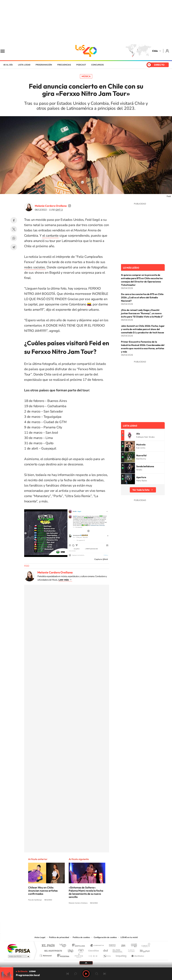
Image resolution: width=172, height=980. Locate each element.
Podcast (81, 65)
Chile (155, 51)
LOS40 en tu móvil (129, 937)
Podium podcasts (79, 955)
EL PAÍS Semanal (118, 950)
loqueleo (121, 955)
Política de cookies (81, 937)
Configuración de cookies (105, 937)
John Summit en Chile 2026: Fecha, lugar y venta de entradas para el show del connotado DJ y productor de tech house (143, 329)
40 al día (8, 65)
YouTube (79, 915)
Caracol (145, 946)
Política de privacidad (59, 937)
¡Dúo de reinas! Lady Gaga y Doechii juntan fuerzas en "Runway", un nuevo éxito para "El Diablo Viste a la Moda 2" (142, 313)
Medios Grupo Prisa (19, 956)
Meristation (137, 955)
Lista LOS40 (24, 65)
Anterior (68, 974)
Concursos (98, 65)
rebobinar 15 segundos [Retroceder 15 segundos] (75, 974)
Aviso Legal (40, 937)
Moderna (62, 955)
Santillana (79, 946)
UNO (71, 950)
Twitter (14, 229)
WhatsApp (14, 238)
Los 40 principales (64, 946)
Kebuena (142, 950)
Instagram (73, 915)
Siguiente (105, 974)
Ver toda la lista (141, 490)
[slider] (86, 967)
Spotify (99, 915)
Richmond (46, 955)
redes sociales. (35, 267)
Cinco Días (93, 950)
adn (133, 946)
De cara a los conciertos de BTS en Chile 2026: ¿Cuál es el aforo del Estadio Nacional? (142, 297)
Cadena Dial (106, 950)
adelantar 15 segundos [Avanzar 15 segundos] (97, 974)
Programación (44, 65)
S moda (107, 955)
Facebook (14, 220)
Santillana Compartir (97, 946)
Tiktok (66, 915)
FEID (27, 566)
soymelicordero (70, 206)
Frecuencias (64, 65)
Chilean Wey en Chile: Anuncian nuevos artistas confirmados (43, 891)
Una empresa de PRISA (19, 948)
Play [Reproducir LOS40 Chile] (86, 974)
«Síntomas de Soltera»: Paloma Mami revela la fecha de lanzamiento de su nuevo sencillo (86, 892)
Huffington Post (52, 950)
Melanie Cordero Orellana (51, 206)
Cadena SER (111, 946)
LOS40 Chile (86, 51)
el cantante (50, 236)
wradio (80, 950)
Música (86, 76)
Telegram (14, 247)
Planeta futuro (130, 950)
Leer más (64, 580)
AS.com (122, 946)
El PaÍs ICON (93, 955)
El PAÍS (48, 946)
